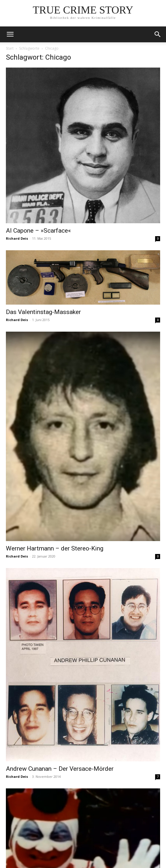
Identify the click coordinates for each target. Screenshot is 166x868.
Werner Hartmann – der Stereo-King (55, 548)
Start (10, 48)
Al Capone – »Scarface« (38, 231)
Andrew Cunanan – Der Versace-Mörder (60, 769)
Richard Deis (17, 238)
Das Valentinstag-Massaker (43, 312)
